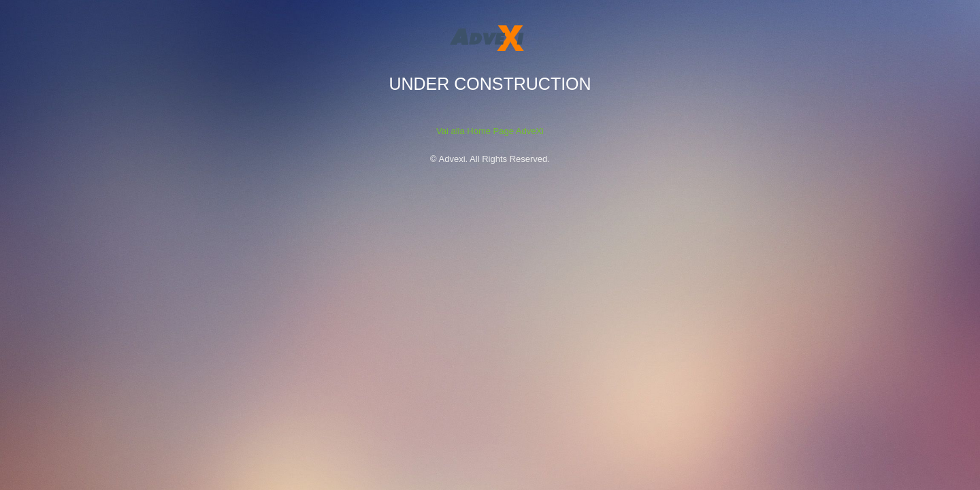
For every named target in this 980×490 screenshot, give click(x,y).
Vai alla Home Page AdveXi (490, 131)
